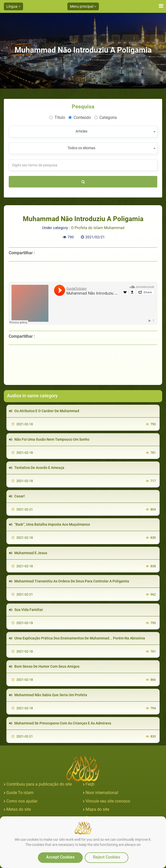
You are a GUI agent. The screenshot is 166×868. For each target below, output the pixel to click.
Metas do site (19, 809)
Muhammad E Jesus (28, 553)
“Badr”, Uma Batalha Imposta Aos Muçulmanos (49, 524)
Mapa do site (97, 809)
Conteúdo (80, 117)
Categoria (106, 117)
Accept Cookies (60, 857)
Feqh (90, 784)
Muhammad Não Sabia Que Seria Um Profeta (48, 695)
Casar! (17, 496)
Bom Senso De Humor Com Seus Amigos (44, 666)
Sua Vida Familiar (26, 610)
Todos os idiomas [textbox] (81, 148)
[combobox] (83, 132)
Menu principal (83, 6)
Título (57, 117)
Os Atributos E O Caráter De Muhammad (44, 411)
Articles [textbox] (81, 131)
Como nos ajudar (22, 801)
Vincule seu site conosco (108, 801)
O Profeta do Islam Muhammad (98, 228)
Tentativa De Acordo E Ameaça (37, 468)
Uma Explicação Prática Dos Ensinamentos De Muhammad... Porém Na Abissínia (77, 638)
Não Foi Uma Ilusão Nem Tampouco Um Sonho (49, 439)
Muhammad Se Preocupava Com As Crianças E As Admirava (60, 723)
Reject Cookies (107, 857)
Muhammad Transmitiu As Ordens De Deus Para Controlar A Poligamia (69, 581)
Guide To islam (20, 793)
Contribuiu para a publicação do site (39, 784)
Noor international (102, 793)
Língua (13, 6)
